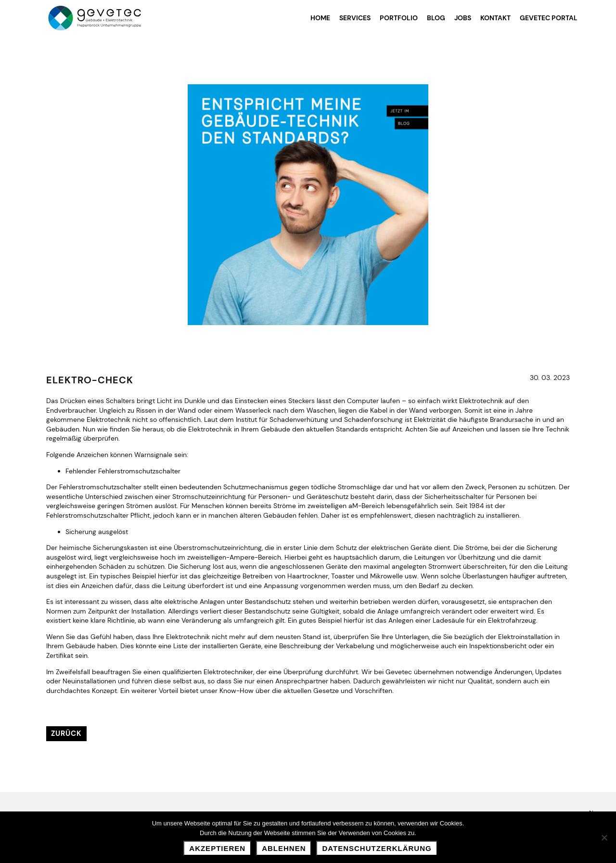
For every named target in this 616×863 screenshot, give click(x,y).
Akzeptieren (217, 848)
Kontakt (495, 18)
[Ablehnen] (604, 837)
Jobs (463, 18)
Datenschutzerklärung (377, 848)
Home (320, 18)
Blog (436, 18)
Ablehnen (284, 848)
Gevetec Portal (549, 18)
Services (355, 18)
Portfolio (399, 18)
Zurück (66, 733)
